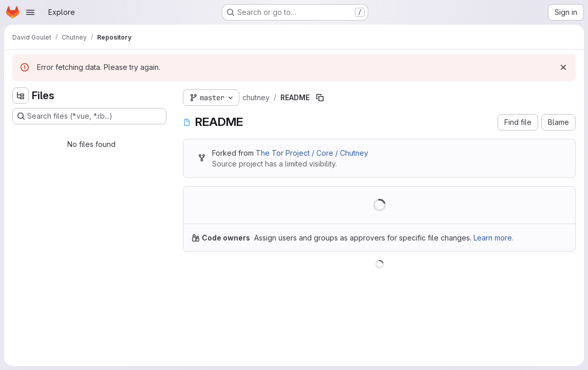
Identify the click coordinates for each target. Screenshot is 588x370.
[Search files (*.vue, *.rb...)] (89, 116)
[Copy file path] (320, 98)
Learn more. (494, 238)
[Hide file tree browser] (21, 96)
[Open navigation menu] (30, 12)
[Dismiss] (563, 67)
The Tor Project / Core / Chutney (312, 153)
